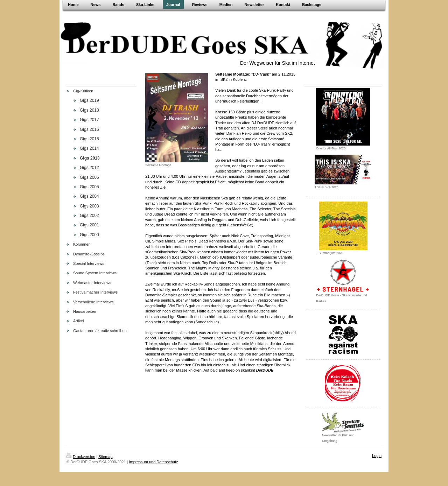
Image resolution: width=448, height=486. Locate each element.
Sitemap (105, 457)
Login (377, 456)
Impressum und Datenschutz (154, 462)
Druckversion (81, 457)
